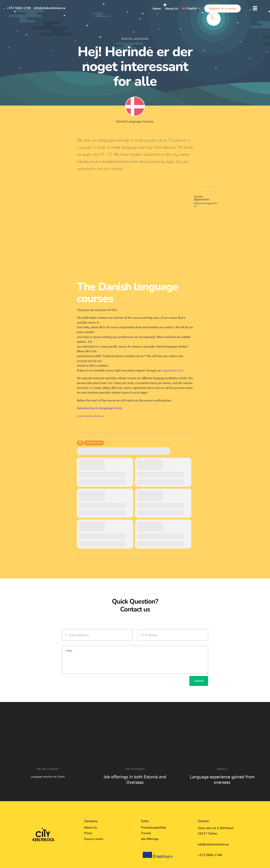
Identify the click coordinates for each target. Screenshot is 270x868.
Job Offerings (150, 839)
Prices (88, 833)
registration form (173, 370)
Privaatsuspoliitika (154, 828)
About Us (172, 9)
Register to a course (223, 8)
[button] (255, 8)
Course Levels (94, 839)
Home (157, 9)
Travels (146, 833)
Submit (199, 681)
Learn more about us (91, 416)
